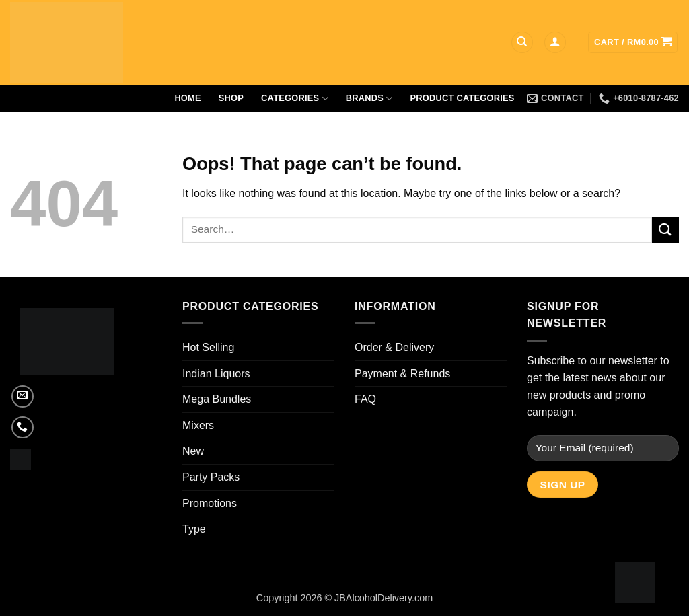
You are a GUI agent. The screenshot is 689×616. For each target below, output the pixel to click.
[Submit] (665, 230)
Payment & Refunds (402, 374)
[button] (555, 43)
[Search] (522, 43)
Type (194, 529)
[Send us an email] (23, 396)
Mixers (198, 425)
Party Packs (211, 477)
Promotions (210, 503)
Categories (295, 99)
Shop (231, 98)
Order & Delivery (394, 347)
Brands (369, 99)
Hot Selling (208, 347)
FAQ (365, 399)
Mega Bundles (217, 399)
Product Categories (463, 98)
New (193, 451)
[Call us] (23, 427)
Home (187, 98)
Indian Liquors (216, 374)
